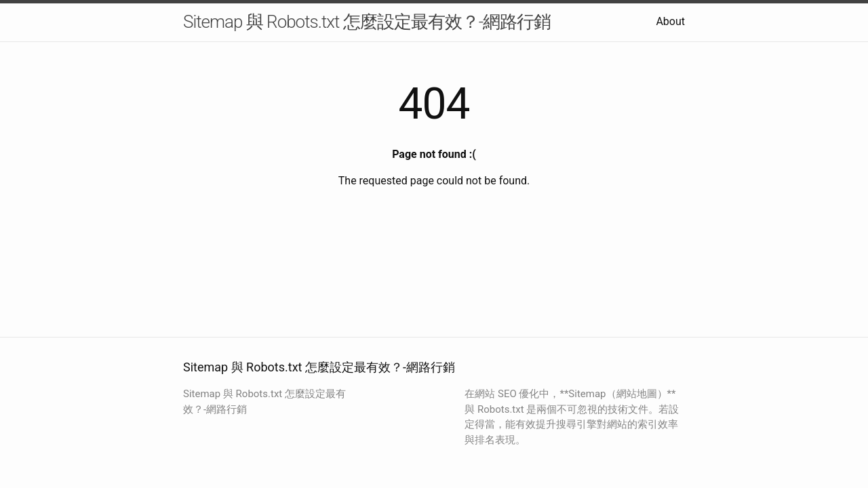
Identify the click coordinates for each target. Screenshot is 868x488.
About (670, 21)
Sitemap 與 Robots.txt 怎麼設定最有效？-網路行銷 (367, 22)
